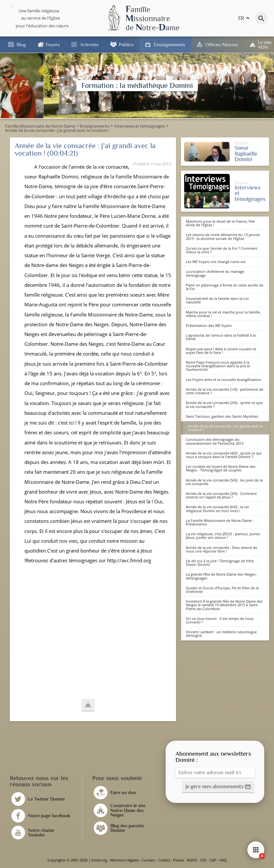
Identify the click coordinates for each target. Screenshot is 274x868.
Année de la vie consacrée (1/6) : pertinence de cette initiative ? (225, 391)
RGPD (192, 860)
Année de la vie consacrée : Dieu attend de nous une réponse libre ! (221, 549)
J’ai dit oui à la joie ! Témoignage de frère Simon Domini (220, 563)
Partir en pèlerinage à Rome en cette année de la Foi (225, 287)
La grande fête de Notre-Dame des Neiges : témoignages (222, 576)
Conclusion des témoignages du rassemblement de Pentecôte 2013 (215, 441)
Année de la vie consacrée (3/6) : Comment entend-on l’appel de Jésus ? (221, 495)
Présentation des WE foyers (209, 325)
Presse (178, 860)
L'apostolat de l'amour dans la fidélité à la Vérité (221, 337)
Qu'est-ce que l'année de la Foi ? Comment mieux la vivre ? (222, 250)
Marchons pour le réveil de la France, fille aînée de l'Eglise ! (220, 223)
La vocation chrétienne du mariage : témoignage (216, 273)
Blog (21, 44)
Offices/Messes (222, 44)
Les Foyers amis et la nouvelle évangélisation (224, 379)
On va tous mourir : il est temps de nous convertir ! (220, 620)
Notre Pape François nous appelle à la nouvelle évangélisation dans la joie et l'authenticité (218, 366)
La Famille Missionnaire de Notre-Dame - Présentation (220, 522)
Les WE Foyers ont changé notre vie (216, 262)
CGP (213, 860)
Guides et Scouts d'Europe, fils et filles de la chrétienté (222, 590)
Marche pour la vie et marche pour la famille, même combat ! (223, 314)
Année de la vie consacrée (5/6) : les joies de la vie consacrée (224, 482)
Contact (148, 860)
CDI (203, 860)
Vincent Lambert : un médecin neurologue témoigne (221, 634)
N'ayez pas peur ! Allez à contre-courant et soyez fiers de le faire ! (221, 351)
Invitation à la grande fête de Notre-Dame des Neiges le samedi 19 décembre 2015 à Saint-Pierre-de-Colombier (224, 605)
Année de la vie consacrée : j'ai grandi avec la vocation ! (225, 428)
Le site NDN (265, 45)
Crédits (164, 860)
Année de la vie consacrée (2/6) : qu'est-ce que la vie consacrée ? (224, 404)
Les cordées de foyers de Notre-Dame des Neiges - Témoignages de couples (221, 468)
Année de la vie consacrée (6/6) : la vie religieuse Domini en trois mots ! (217, 509)
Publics (126, 44)
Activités (89, 44)
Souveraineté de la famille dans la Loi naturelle (217, 300)
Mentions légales (124, 860)
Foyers (53, 44)
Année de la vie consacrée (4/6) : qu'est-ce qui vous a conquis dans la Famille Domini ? (224, 455)
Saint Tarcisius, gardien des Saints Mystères (222, 416)
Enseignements (170, 44)
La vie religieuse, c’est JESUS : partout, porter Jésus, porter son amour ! (223, 536)
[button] (88, 705)
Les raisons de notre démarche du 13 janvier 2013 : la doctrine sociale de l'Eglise (223, 236)
